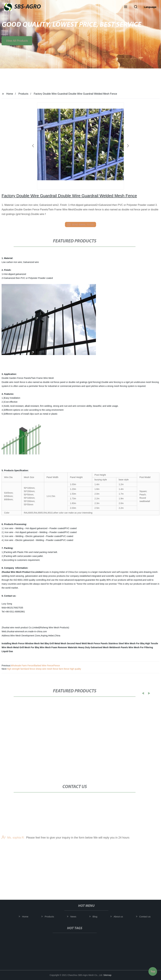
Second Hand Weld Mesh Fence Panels (87, 643)
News (75, 917)
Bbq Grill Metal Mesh (55, 643)
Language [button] (150, 7)
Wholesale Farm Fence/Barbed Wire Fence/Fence (35, 666)
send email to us (80, 225)
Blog (97, 917)
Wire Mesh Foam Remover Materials (59, 647)
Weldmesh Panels (119, 647)
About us (120, 917)
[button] (126, 7)
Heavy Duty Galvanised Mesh (93, 647)
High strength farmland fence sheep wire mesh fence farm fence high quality (44, 669)
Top (153, 970)
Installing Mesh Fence (13, 643)
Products (23, 94)
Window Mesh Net (35, 643)
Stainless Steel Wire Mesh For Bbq (126, 643)
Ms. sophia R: (13, 849)
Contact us (147, 917)
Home (10, 94)
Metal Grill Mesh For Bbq (26, 647)
